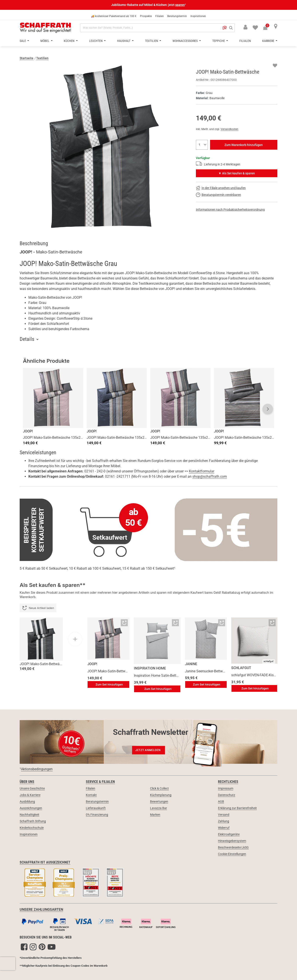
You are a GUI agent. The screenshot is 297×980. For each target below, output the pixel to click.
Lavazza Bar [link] (159, 808)
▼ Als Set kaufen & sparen (237, 173)
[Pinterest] (42, 947)
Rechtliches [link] (228, 782)
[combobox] (157, 28)
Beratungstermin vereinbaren (221, 195)
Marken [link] (155, 815)
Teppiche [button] (219, 41)
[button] (225, 28)
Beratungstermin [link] (97, 801)
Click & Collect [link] (159, 788)
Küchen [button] (69, 41)
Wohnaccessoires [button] (185, 41)
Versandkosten (229, 129)
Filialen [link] (91, 788)
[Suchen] (231, 28)
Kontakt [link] (91, 795)
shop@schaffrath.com (210, 476)
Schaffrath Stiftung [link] (33, 821)
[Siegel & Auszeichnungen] (148, 883)
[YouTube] (52, 947)
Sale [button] (23, 41)
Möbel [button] (45, 41)
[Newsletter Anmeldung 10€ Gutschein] (148, 742)
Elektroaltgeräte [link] (229, 834)
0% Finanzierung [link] (97, 815)
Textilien (42, 58)
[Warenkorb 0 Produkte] (268, 28)
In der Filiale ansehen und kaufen (224, 188)
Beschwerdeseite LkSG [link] (233, 847)
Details (27, 339)
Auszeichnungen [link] (31, 808)
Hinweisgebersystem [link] (232, 841)
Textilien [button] (152, 41)
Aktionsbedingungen (37, 769)
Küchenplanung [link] (161, 795)
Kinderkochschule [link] (32, 828)
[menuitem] (253, 27)
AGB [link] (221, 801)
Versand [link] (224, 815)
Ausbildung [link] (27, 801)
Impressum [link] (226, 788)
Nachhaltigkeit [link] (29, 815)
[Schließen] (294, 5)
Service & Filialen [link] (100, 782)
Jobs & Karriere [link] (30, 795)
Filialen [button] (245, 41)
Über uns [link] (27, 782)
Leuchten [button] (96, 41)
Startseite (27, 58)
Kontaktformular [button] (202, 471)
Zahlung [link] (224, 821)
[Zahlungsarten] (148, 924)
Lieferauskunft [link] (96, 808)
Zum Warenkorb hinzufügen (244, 145)
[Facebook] (24, 947)
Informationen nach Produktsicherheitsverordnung (230, 210)
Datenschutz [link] (227, 795)
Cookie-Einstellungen (232, 854)
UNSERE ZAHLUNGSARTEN (41, 910)
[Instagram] (33, 947)
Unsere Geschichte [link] (32, 788)
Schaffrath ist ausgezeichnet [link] (45, 862)
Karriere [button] (269, 41)
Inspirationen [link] (29, 834)
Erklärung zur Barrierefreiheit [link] (237, 808)
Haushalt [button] (124, 41)
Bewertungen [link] (159, 801)
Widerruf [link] (224, 828)
